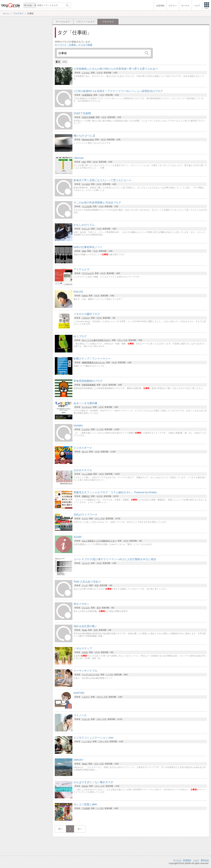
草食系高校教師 (89, 385)
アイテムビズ (88, 273)
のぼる (85, 652)
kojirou (85, 296)
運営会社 (205, 860)
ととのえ (86, 429)
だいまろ (86, 608)
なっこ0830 (87, 474)
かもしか (86, 229)
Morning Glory (88, 140)
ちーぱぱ (86, 184)
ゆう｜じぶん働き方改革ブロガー (96, 340)
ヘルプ (196, 860)
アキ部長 (86, 808)
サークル (177, 860)
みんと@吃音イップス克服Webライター (99, 541)
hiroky (85, 764)
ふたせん (86, 73)
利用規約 (187, 860)
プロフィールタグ (85, 22)
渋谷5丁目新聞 (88, 117)
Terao (84, 630)
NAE (84, 251)
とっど (85, 585)
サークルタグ (63, 22)
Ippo (84, 162)
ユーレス (86, 563)
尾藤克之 (86, 496)
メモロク (86, 318)
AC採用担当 (87, 95)
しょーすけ (87, 741)
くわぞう (86, 697)
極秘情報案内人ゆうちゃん (93, 362)
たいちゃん (87, 407)
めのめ (85, 786)
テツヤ (85, 519)
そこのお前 (87, 206)
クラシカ (86, 719)
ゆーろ (85, 452)
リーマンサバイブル (91, 675)
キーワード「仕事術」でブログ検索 (74, 45)
